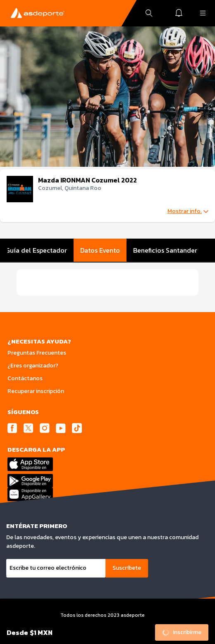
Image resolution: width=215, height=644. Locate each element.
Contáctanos (25, 378)
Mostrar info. (188, 211)
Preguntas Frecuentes (37, 353)
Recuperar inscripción (36, 391)
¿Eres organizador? (33, 366)
